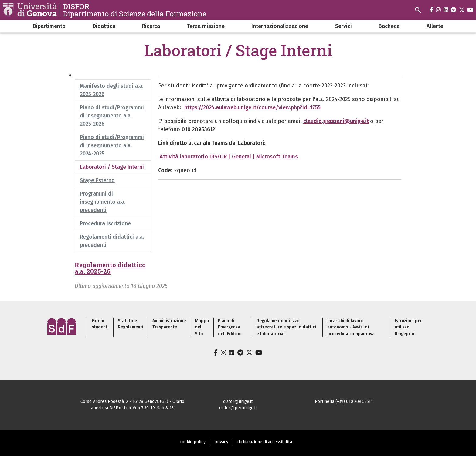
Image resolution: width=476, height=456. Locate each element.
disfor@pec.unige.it (238, 408)
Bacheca (389, 26)
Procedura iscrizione (105, 223)
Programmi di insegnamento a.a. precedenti (103, 202)
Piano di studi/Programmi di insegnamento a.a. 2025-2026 (112, 116)
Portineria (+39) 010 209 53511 (344, 402)
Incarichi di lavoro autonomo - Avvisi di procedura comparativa (351, 327)
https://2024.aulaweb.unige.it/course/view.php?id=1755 (252, 107)
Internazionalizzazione (280, 26)
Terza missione (206, 26)
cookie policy (193, 442)
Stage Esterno (97, 180)
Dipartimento (49, 26)
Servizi (343, 26)
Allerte (435, 26)
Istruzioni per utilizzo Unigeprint (408, 327)
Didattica (104, 26)
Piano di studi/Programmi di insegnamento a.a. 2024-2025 (112, 145)
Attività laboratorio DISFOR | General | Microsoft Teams (229, 157)
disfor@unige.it (238, 402)
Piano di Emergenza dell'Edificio (230, 327)
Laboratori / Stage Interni (112, 167)
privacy (221, 442)
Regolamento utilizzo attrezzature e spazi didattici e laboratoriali (286, 327)
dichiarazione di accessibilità (265, 442)
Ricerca (151, 26)
